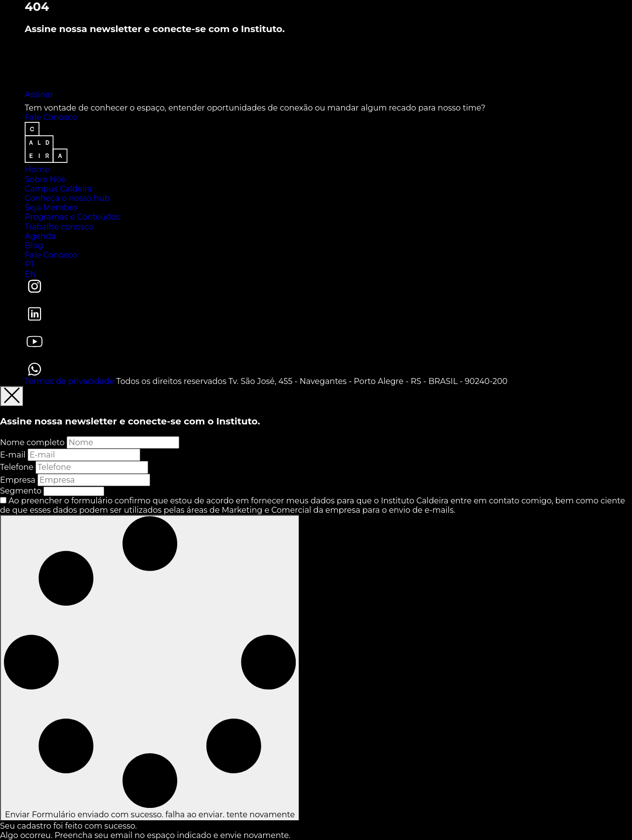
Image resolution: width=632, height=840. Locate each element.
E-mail (13, 455)
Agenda (40, 236)
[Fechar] (12, 396)
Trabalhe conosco (59, 227)
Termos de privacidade (69, 381)
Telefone (17, 467)
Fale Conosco (51, 117)
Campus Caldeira (58, 189)
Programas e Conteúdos (72, 217)
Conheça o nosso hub (67, 198)
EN (31, 274)
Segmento (21, 491)
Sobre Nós (45, 179)
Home (37, 170)
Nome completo (32, 442)
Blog (34, 246)
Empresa (18, 480)
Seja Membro (51, 208)
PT (30, 264)
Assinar (39, 95)
